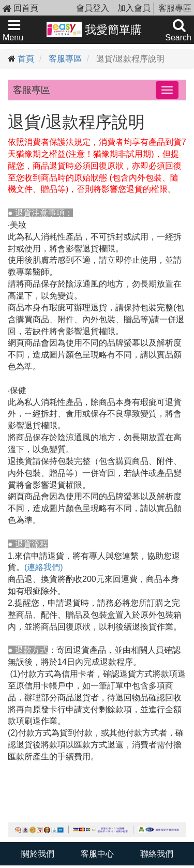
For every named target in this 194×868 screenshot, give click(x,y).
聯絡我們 (157, 854)
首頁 (26, 59)
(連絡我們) (44, 567)
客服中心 (97, 854)
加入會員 (134, 8)
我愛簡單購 (94, 29)
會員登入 (93, 8)
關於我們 (38, 854)
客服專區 (175, 8)
